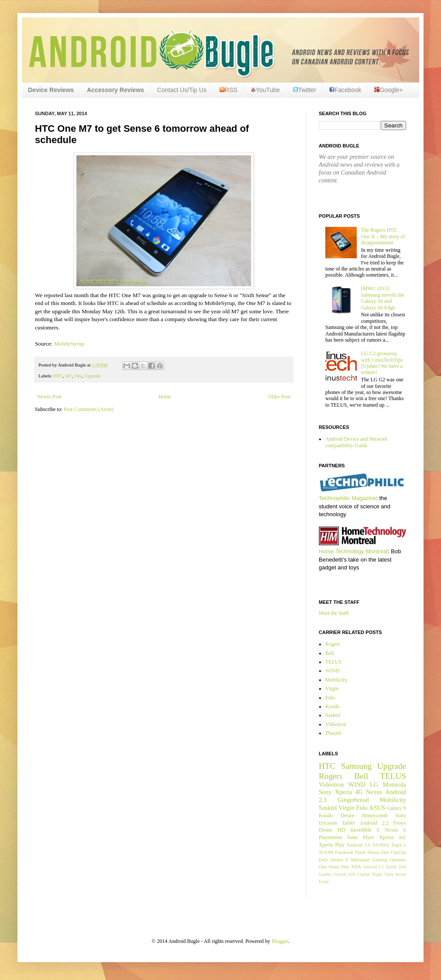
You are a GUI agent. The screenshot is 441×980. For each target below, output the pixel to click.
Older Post (279, 397)
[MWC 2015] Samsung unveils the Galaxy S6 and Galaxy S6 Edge (383, 298)
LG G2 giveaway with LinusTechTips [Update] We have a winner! (382, 363)
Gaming (380, 860)
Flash (360, 852)
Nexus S (395, 830)
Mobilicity (336, 680)
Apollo (391, 867)
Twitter (305, 90)
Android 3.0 (358, 845)
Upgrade (92, 376)
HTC (58, 376)
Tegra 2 (399, 845)
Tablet (348, 823)
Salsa (389, 874)
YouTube (265, 90)
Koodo (332, 706)
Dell (402, 867)
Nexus (374, 792)
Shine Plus (339, 867)
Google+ (388, 90)
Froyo (400, 823)
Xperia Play (332, 845)
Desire (347, 816)
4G (359, 792)
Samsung (356, 766)
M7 (69, 376)
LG (374, 785)
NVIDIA (381, 845)
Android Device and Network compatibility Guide (356, 442)
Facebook (345, 90)
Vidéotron (336, 724)
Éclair (324, 882)
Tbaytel (333, 733)
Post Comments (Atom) (89, 409)
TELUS (333, 662)
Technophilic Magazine (348, 498)
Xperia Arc (393, 837)
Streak (401, 874)
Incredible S (365, 830)
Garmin (325, 874)
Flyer (368, 837)
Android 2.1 (373, 867)
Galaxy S (396, 808)
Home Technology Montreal (353, 551)
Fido (330, 698)
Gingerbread (353, 800)
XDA (356, 867)
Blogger (280, 941)
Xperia (343, 792)
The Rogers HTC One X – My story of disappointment (383, 236)
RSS (229, 90)
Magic (377, 874)
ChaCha (398, 852)
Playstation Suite (338, 837)
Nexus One (378, 852)
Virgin (332, 689)
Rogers (333, 644)
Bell (330, 653)
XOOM (326, 852)
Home (165, 397)
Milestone (360, 860)
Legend (363, 874)
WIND (332, 671)
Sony (325, 792)
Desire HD (332, 830)
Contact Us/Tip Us (182, 90)
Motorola (394, 785)
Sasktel (333, 715)
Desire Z (339, 860)
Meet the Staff (334, 613)
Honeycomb (375, 816)
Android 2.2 (374, 823)
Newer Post (49, 397)
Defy (324, 860)
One (78, 376)
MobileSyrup (69, 344)
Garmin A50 (345, 874)
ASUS (377, 808)
